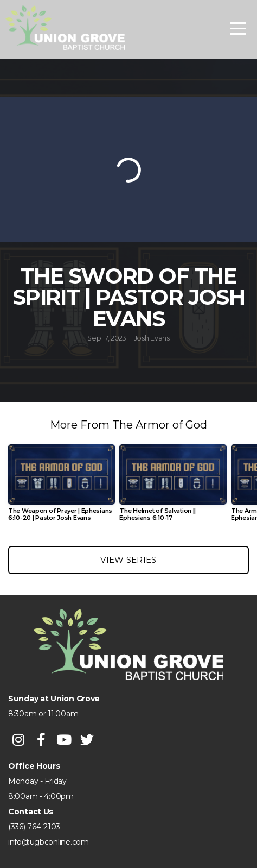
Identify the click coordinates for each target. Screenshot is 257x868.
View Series (128, 560)
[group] (62, 487)
